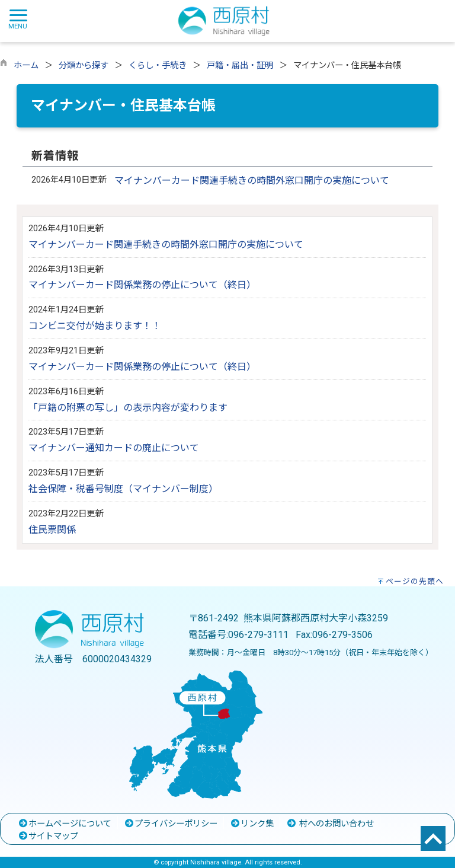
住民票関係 (52, 530)
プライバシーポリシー (171, 824)
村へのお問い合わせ (330, 824)
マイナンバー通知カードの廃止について (114, 448)
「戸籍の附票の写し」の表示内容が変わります (128, 408)
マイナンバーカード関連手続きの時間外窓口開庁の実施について (252, 181)
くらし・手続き (158, 66)
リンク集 (252, 824)
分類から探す (84, 66)
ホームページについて (65, 824)
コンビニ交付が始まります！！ (95, 326)
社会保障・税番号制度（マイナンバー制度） (123, 489)
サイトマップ (48, 836)
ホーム (26, 66)
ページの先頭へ (415, 581)
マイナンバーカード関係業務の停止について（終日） (142, 285)
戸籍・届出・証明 (240, 66)
